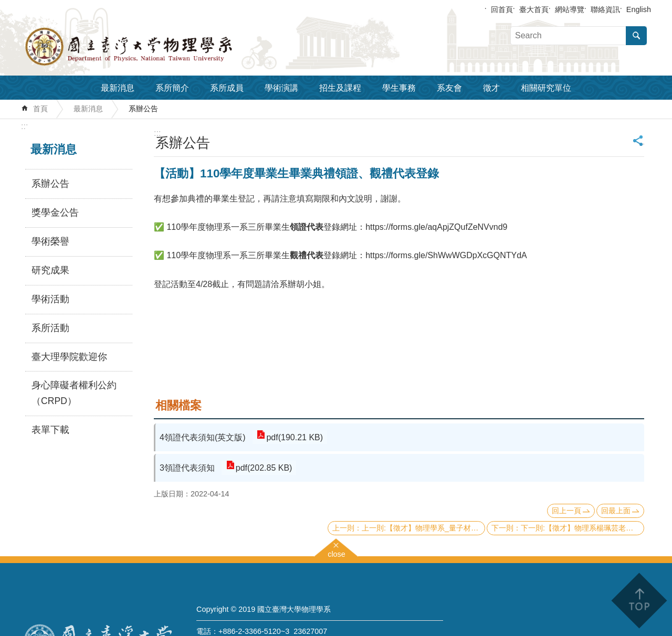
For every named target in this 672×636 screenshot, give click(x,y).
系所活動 (50, 328)
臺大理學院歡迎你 (69, 357)
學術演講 (281, 88)
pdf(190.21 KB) (294, 437)
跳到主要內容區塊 (6, 6)
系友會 (449, 88)
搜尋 (636, 36)
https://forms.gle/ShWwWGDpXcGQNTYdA (446, 255)
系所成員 (227, 88)
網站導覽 (570, 9)
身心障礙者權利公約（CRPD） (74, 393)
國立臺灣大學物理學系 (152, 47)
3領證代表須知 (187, 468)
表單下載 (50, 430)
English (639, 9)
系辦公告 (143, 109)
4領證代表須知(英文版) (203, 437)
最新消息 (118, 88)
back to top (639, 601)
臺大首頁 (534, 9)
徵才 (491, 88)
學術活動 (50, 299)
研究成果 (50, 270)
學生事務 (399, 88)
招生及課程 (340, 88)
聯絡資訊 (605, 9)
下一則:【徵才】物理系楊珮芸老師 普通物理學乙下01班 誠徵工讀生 (582, 528)
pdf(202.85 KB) (263, 468)
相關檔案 (178, 405)
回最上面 (616, 511)
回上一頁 (566, 511)
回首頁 (502, 9)
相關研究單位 (546, 88)
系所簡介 (172, 88)
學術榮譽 (50, 241)
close (337, 553)
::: (24, 126)
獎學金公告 (55, 213)
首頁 (40, 109)
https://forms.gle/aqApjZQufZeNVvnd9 (436, 227)
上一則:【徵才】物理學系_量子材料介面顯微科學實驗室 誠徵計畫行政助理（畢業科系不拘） (423, 528)
